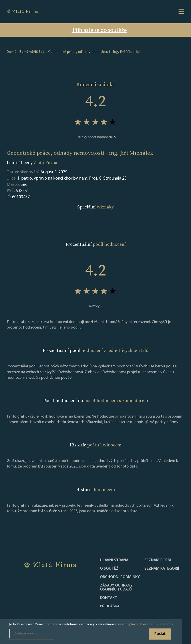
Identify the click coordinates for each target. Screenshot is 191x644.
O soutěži (110, 569)
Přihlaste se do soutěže (96, 31)
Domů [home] (12, 52)
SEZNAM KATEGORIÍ (162, 569)
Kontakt (108, 598)
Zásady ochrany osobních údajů (116, 588)
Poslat (160, 634)
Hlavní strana (114, 560)
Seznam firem (158, 560)
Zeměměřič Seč (32, 52)
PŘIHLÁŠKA (110, 606)
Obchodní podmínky (120, 577)
